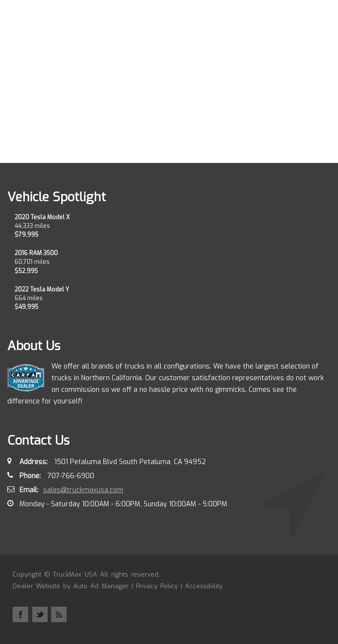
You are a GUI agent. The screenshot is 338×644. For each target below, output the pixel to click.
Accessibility (204, 586)
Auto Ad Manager (101, 586)
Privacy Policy (157, 586)
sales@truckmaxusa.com (83, 490)
